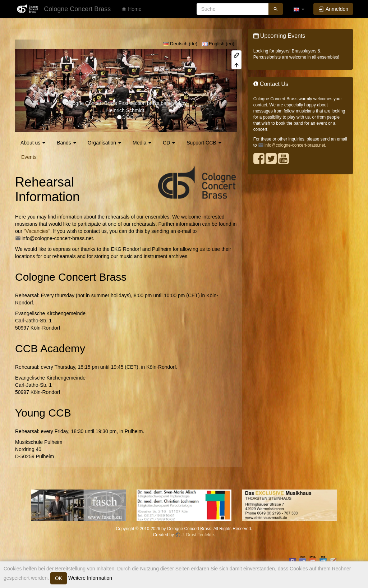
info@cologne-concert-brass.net (57, 238)
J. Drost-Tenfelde (198, 535)
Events (29, 157)
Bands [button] (66, 143)
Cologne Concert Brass (91, 103)
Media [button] (142, 143)
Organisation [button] (104, 143)
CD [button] (169, 143)
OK (59, 578)
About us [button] (33, 143)
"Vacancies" (37, 231)
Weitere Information (89, 578)
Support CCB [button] (204, 143)
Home (131, 9)
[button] (299, 9)
